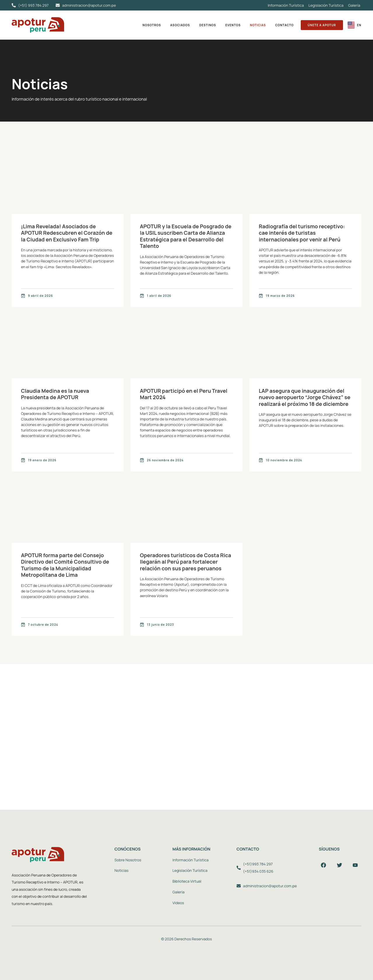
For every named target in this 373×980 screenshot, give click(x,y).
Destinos (208, 25)
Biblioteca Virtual (187, 881)
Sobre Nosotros (128, 860)
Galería (354, 5)
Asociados (180, 25)
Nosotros (152, 25)
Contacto (284, 25)
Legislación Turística (326, 5)
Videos (178, 903)
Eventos (233, 25)
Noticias (258, 25)
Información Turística (286, 5)
